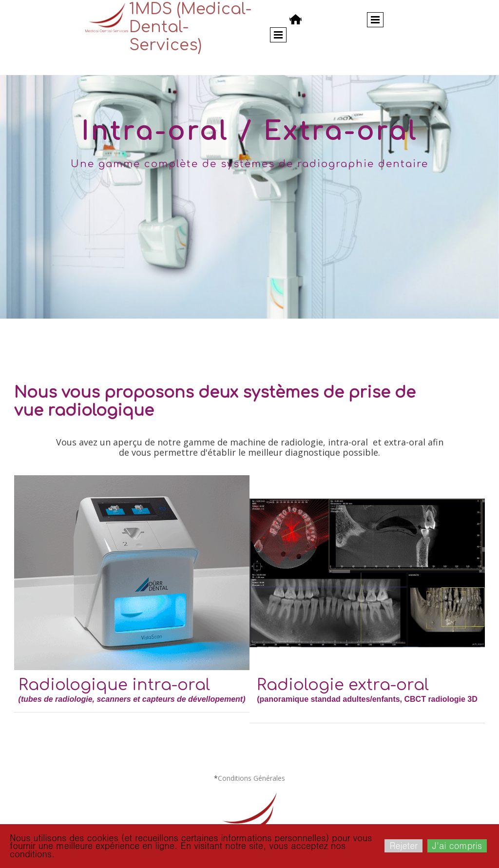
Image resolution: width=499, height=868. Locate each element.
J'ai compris (457, 845)
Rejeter (403, 845)
